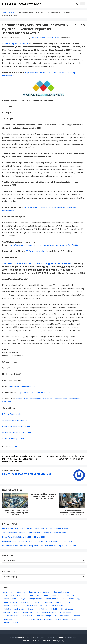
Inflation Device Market (12, 414)
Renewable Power (62, 616)
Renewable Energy (43, 616)
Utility (15, 623)
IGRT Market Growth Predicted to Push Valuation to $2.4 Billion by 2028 (72, 513)
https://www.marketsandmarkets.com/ (34, 392)
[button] (83, 4)
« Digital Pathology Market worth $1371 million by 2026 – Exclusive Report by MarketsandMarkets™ (22, 459)
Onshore (7, 612)
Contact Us (46, 641)
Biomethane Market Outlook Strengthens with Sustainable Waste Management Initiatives (37, 541)
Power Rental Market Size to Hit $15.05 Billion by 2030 (24, 537)
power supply (65, 612)
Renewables (78, 616)
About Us (27, 641)
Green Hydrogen (10, 602)
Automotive (21, 592)
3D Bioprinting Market (35, 251)
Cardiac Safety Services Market (15, 43)
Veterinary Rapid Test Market (15, 420)
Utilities (6, 623)
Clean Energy (34, 595)
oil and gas (43, 609)
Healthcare (16, 447)
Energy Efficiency (36, 599)
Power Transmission (11, 616)
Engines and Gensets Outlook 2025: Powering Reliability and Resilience (15, 513)
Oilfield (54, 609)
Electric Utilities (70, 595)
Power (17, 612)
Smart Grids (20, 619)
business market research (40, 592)
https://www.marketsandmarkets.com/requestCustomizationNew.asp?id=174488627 (45, 245)
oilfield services (67, 609)
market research (10, 605)
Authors (36, 641)
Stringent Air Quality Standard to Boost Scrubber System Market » (65, 458)
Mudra (62, 638)
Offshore (31, 609)
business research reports (14, 595)
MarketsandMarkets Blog (22, 4)
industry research (63, 602)
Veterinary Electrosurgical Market (17, 432)
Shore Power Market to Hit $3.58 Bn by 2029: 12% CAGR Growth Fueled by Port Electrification (39, 545)
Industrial (48, 602)
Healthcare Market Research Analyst (27, 474)
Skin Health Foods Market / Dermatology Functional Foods (37, 263)
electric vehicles (10, 599)
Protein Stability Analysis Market (16, 426)
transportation (62, 619)
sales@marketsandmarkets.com (21, 386)
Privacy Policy (59, 641)
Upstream (76, 619)
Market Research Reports (14, 609)
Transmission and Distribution (40, 619)
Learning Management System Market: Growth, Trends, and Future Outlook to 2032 (35, 528)
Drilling (46, 595)
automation (8, 592)
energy (22, 599)
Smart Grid (8, 619)
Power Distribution (30, 612)
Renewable (28, 616)
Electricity (56, 595)
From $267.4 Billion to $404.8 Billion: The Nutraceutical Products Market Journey (43, 496)
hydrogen (37, 602)
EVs (64, 599)
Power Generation (49, 612)
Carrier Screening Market (13, 438)
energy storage (52, 599)
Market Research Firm (54, 605)
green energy (75, 599)
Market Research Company (31, 605)
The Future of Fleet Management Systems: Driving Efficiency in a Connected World (34, 533)
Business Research (61, 592)
